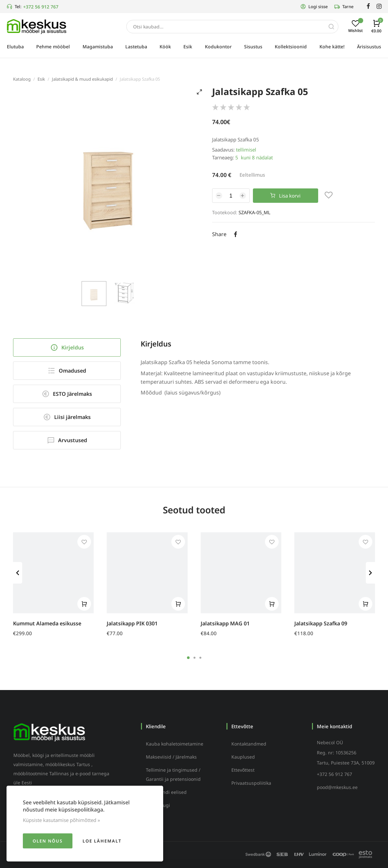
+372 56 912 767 (41, 7)
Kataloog (22, 79)
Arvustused (67, 440)
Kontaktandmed (249, 744)
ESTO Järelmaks (67, 394)
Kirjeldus (67, 347)
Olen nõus (48, 841)
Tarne (344, 7)
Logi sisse (314, 7)
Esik (41, 79)
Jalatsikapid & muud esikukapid (82, 79)
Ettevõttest (243, 770)
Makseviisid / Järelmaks (171, 757)
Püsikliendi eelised (166, 792)
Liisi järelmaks (67, 417)
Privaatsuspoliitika (251, 783)
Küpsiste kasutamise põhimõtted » (62, 820)
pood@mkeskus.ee (337, 787)
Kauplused (243, 757)
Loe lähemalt (102, 841)
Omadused (67, 371)
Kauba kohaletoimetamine (175, 744)
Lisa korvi (285, 196)
